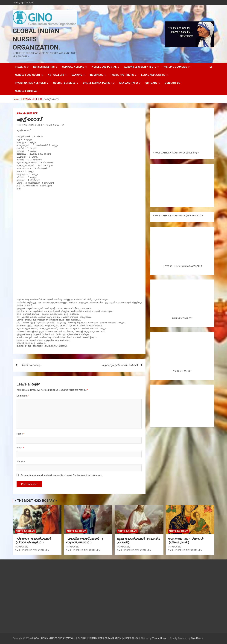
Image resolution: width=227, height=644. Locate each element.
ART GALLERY (56, 75)
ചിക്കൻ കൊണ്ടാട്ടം (31, 365)
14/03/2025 (21, 547)
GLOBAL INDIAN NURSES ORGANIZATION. (36, 39)
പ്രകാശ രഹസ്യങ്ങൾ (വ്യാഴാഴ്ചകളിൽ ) (34, 541)
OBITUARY (151, 83)
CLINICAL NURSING (73, 67)
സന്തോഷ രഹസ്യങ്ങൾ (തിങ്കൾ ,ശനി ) (186, 541)
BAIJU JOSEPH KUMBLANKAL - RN (47, 125)
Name (20, 434)
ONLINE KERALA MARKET (97, 83)
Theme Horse (159, 638)
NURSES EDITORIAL (26, 91)
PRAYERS (20, 67)
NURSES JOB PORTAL (104, 67)
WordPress (197, 638)
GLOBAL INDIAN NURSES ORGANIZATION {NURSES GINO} (108, 638)
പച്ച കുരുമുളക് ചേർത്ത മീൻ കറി (120, 365)
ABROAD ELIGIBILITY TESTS (140, 67)
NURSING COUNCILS (175, 67)
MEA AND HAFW (129, 83)
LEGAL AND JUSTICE (153, 75)
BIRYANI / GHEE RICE (27, 113)
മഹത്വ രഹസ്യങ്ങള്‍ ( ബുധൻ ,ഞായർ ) (85, 541)
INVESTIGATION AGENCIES (30, 83)
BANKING (77, 75)
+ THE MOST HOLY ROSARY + (36, 501)
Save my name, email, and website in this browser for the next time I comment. (62, 475)
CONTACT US (172, 83)
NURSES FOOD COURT (28, 75)
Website (21, 462)
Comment (23, 396)
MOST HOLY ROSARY (26, 531)
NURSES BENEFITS (44, 67)
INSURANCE (96, 75)
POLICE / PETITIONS (122, 75)
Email (20, 448)
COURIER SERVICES (64, 83)
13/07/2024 (23, 125)
